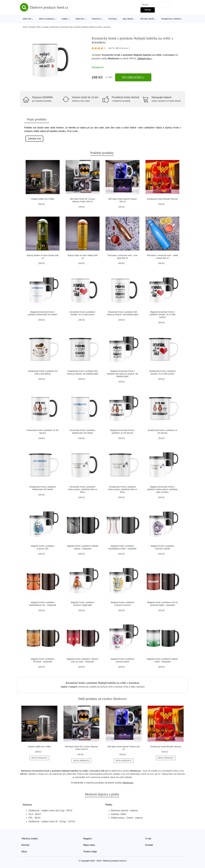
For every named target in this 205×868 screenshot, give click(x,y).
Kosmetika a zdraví (171, 19)
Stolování (140, 687)
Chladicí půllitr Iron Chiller (43, 199)
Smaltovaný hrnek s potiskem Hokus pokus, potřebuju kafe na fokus (122, 489)
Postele (113, 19)
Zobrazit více (34, 139)
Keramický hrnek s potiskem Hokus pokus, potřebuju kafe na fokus (83, 489)
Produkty (32, 27)
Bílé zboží (128, 19)
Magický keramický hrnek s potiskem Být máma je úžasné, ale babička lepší (123, 374)
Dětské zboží (147, 19)
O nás (148, 839)
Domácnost (54, 27)
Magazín (88, 839)
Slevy (24, 852)
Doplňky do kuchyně (99, 687)
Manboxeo (114, 58)
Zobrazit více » (145, 58)
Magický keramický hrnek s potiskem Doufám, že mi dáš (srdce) (162, 315)
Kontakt (149, 845)
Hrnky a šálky (129, 687)
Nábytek (27, 19)
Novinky (25, 845)
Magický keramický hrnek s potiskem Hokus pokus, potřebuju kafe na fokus (162, 489)
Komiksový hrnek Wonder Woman (162, 199)
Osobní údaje (90, 852)
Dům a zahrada (46, 19)
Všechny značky (30, 839)
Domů (25, 27)
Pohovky (96, 19)
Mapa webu (89, 845)
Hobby (65, 19)
